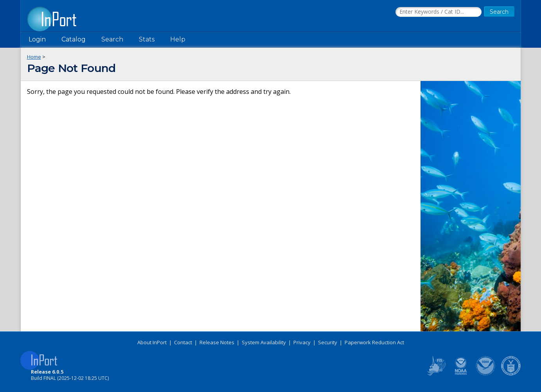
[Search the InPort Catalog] (439, 12)
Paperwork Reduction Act (374, 342)
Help (178, 39)
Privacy (302, 342)
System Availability (264, 342)
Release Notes (217, 342)
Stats (147, 39)
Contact (183, 342)
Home (34, 57)
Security (328, 342)
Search (112, 39)
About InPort (152, 342)
